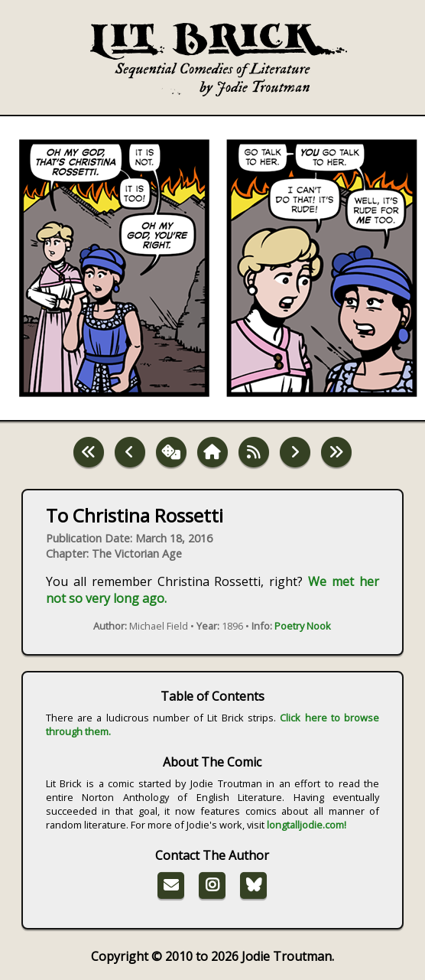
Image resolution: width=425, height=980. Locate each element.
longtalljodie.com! (307, 825)
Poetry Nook (303, 626)
